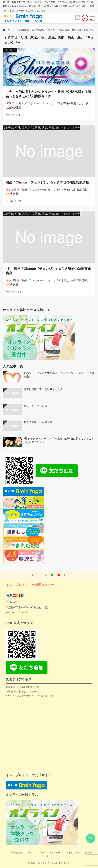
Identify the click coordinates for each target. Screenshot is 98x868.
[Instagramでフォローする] (46, 575)
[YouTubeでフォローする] (59, 575)
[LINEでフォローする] (52, 575)
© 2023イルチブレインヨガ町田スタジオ (49, 863)
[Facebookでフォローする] (39, 575)
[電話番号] (85, 18)
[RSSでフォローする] (65, 575)
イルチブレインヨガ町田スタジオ (30, 585)
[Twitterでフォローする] (33, 575)
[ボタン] (78, 19)
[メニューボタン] (93, 18)
